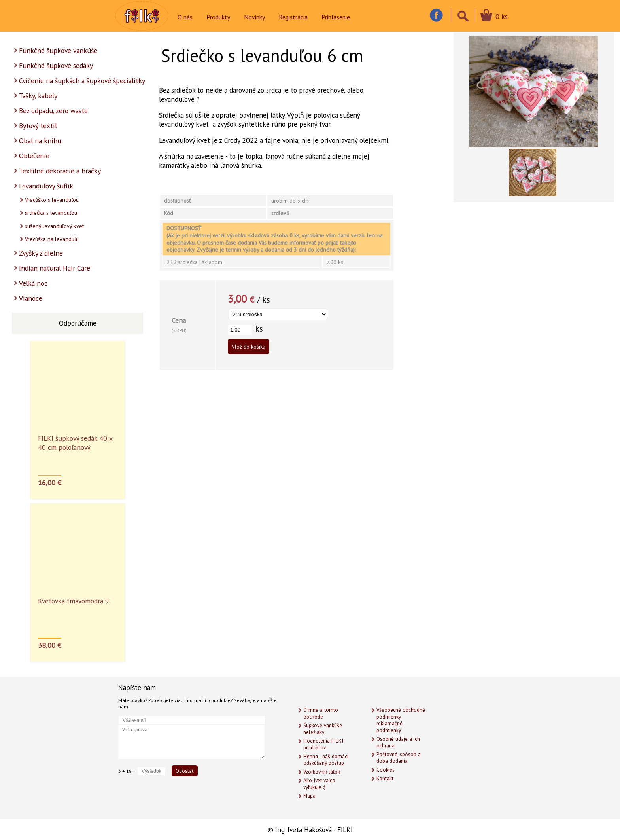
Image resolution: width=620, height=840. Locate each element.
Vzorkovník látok (322, 772)
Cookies (386, 770)
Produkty (218, 17)
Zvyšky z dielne (41, 253)
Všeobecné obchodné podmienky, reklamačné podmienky (401, 720)
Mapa (309, 796)
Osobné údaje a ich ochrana (398, 742)
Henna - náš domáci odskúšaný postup (326, 760)
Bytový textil (38, 126)
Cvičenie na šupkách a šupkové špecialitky (82, 81)
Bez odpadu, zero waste (53, 111)
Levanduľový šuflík (46, 186)
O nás (185, 17)
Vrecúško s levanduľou (52, 200)
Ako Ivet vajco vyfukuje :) (319, 784)
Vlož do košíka (249, 347)
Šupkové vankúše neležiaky (323, 729)
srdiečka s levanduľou (51, 213)
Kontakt (385, 778)
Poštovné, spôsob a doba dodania (399, 758)
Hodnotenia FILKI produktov (323, 744)
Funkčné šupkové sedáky (56, 65)
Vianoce (31, 298)
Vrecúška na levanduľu (52, 239)
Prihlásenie (336, 17)
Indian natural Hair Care (55, 268)
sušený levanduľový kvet (54, 226)
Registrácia (293, 17)
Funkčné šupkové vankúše (58, 50)
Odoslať (185, 771)
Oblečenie (34, 156)
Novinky (254, 17)
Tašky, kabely (38, 96)
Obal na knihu (40, 141)
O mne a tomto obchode (321, 713)
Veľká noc (33, 283)
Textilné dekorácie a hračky (60, 171)
